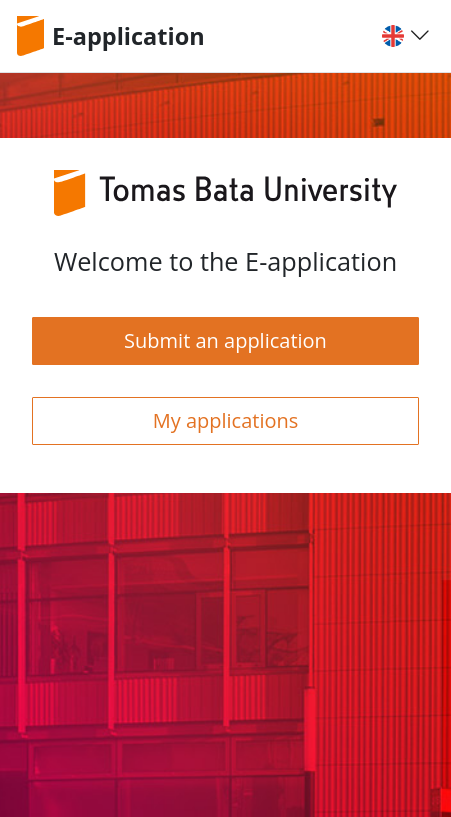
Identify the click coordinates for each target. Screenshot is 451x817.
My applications (226, 420)
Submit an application (225, 340)
